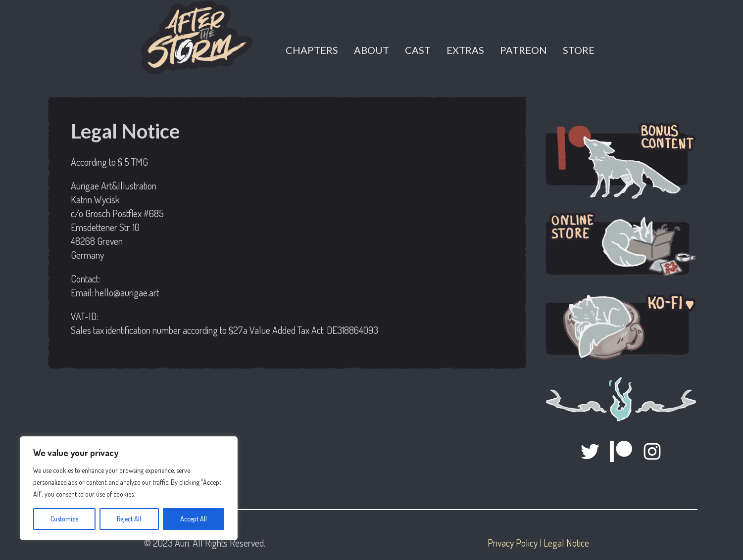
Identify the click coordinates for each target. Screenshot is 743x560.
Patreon (523, 50)
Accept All (194, 519)
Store (579, 50)
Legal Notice (566, 543)
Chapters (312, 50)
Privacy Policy (513, 543)
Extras (465, 50)
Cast (418, 50)
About (371, 50)
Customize (64, 519)
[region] (129, 488)
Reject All (129, 519)
